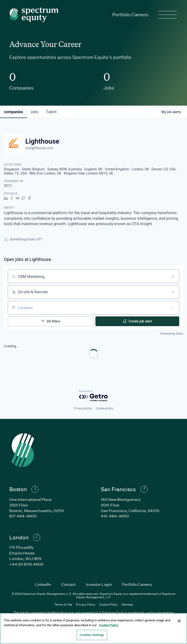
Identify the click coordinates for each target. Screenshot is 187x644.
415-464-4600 (115, 516)
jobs (35, 112)
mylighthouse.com (39, 148)
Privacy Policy (86, 604)
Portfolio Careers (130, 14)
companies (14, 112)
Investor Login (99, 584)
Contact (68, 584)
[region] (93, 629)
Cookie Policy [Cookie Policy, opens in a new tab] (109, 625)
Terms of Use (63, 604)
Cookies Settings (92, 635)
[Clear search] (173, 276)
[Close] (179, 621)
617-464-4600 (23, 516)
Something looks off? (23, 239)
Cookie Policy (109, 604)
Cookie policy (104, 408)
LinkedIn (43, 584)
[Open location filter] (173, 308)
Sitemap (127, 604)
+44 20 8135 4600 (26, 564)
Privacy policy (83, 408)
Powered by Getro (172, 334)
